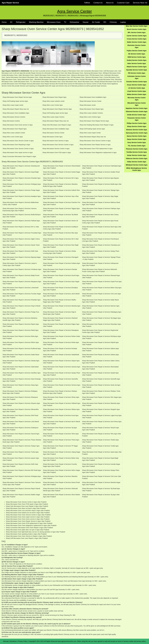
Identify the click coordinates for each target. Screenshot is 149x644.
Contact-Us (98, 3)
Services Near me (140, 3)
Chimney (113, 22)
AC (11, 22)
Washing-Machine (36, 22)
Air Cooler (96, 22)
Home (4, 22)
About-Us (110, 3)
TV (65, 22)
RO (105, 22)
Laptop (123, 22)
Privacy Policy (23, 641)
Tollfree (87, 3)
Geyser (86, 22)
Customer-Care (123, 3)
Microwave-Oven (54, 22)
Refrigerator (21, 22)
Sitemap (6, 641)
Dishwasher (74, 22)
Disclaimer (13, 641)
